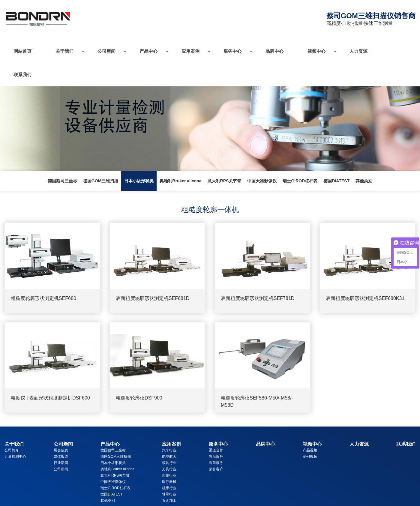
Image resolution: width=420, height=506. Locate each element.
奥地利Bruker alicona (180, 181)
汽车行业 (169, 450)
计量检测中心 (15, 457)
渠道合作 (216, 450)
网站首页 (22, 51)
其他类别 (364, 181)
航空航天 (169, 457)
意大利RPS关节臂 (225, 181)
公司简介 (12, 450)
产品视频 (310, 450)
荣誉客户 (216, 469)
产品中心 (148, 51)
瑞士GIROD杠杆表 (300, 181)
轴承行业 (169, 494)
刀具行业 (169, 469)
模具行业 (169, 463)
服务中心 (232, 51)
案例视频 (310, 457)
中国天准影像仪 (262, 181)
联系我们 (22, 75)
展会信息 (61, 450)
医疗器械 (169, 482)
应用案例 (190, 51)
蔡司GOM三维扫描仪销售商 (371, 16)
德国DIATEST (336, 181)
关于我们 (64, 51)
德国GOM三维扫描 (101, 181)
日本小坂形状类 (139, 181)
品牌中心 (274, 51)
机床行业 (169, 488)
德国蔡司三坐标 (62, 181)
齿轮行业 (169, 475)
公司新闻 (106, 51)
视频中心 (316, 51)
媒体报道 (61, 457)
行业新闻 (61, 463)
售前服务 (216, 463)
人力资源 (358, 51)
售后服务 (216, 457)
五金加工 (169, 501)
